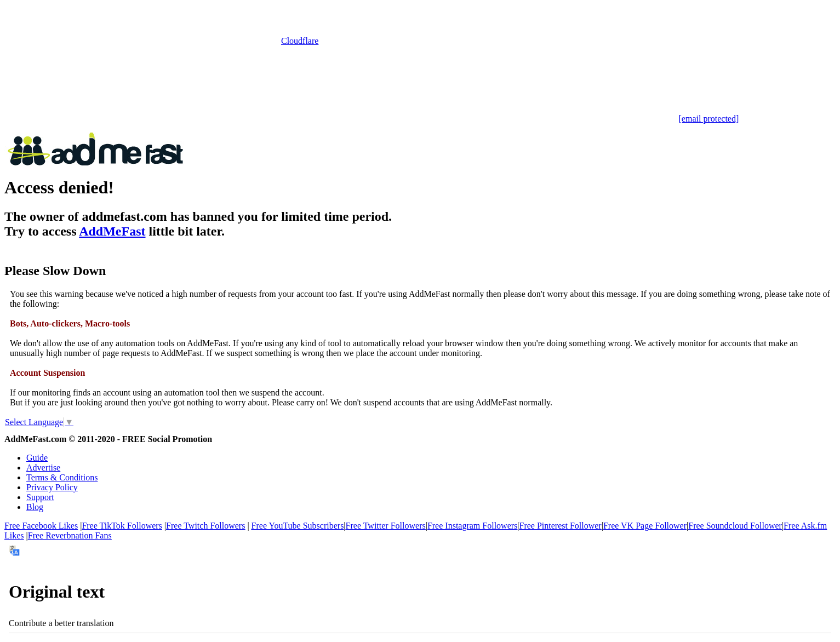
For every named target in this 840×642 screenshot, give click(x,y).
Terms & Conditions (62, 477)
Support (40, 497)
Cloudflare (300, 41)
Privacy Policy (52, 487)
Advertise (43, 468)
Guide (37, 458)
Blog (35, 507)
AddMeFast (112, 231)
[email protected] (709, 119)
